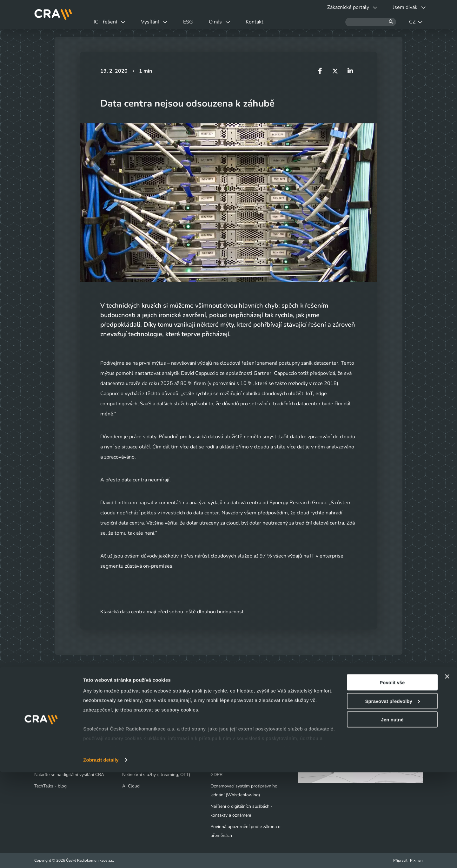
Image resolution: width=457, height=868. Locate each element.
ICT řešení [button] (112, 22)
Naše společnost (227, 718)
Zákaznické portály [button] (343, 7)
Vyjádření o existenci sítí (58, 740)
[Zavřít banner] (447, 772)
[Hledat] (371, 22)
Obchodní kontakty (53, 752)
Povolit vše (392, 778)
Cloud (128, 729)
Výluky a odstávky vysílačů (65, 729)
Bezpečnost (133, 752)
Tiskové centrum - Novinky (237, 729)
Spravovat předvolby (392, 797)
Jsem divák (49, 718)
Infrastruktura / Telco (143, 740)
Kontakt (281, 22)
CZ (416, 22)
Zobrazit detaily (101, 855)
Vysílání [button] (163, 22)
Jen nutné (392, 815)
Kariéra (217, 740)
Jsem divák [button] (406, 7)
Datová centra (136, 718)
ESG (203, 22)
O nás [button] (240, 22)
